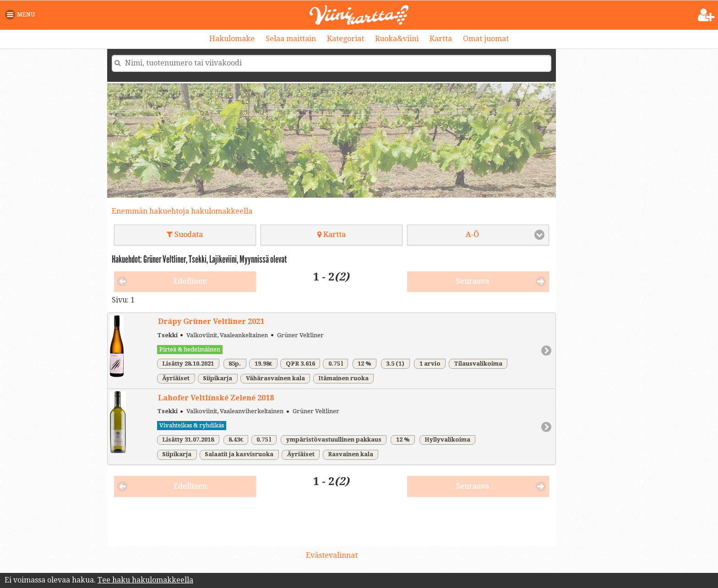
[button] (22, 15)
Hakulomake (232, 39)
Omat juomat (486, 39)
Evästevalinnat (332, 555)
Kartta (441, 39)
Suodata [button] (185, 235)
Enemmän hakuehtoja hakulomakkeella (182, 211)
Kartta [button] (332, 235)
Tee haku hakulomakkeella (145, 580)
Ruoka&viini (397, 39)
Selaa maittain (291, 39)
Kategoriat (345, 39)
